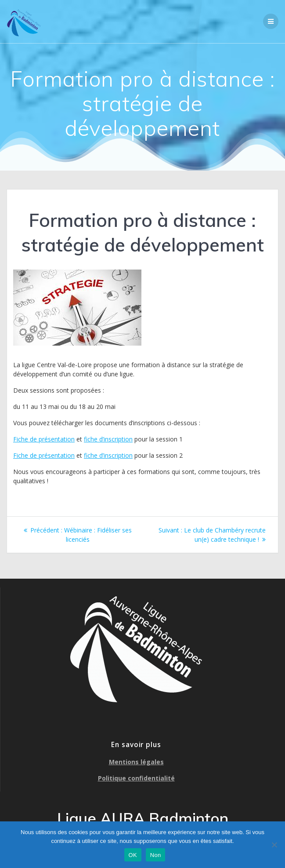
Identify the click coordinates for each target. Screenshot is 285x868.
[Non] (274, 845)
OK (133, 855)
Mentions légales (136, 762)
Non (156, 855)
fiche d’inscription (108, 439)
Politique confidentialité (136, 778)
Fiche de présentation (44, 439)
